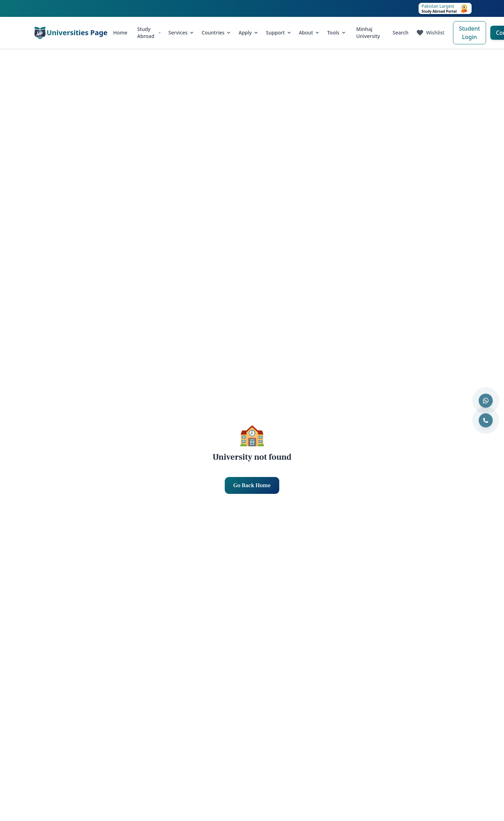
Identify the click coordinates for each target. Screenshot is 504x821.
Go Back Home (252, 485)
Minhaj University (368, 33)
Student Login (470, 33)
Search (400, 33)
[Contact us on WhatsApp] (486, 401)
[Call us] (486, 420)
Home (120, 33)
